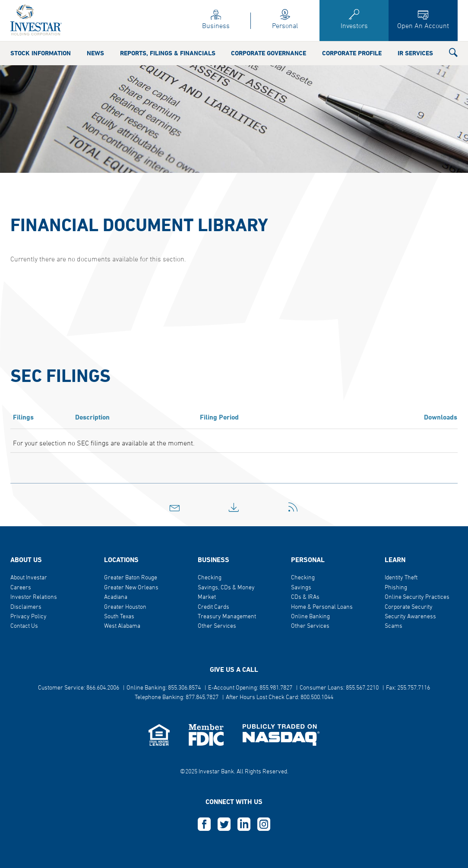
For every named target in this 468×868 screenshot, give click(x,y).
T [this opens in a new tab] (224, 824)
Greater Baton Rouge (131, 578)
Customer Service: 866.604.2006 (79, 688)
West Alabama (122, 626)
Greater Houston (125, 607)
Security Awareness (410, 617)
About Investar (29, 578)
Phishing (396, 588)
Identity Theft (401, 578)
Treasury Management (227, 617)
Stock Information (41, 54)
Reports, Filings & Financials (168, 54)
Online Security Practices (417, 597)
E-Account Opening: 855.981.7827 (250, 688)
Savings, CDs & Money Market (226, 593)
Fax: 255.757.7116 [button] (408, 688)
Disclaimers (26, 607)
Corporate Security (409, 607)
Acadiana (116, 597)
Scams (394, 626)
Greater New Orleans (131, 588)
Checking (210, 578)
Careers (21, 588)
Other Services (217, 626)
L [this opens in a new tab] (244, 824)
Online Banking (310, 617)
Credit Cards (213, 607)
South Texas (119, 617)
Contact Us (24, 626)
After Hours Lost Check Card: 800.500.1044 (280, 698)
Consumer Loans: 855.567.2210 (339, 688)
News (95, 54)
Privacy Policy (28, 617)
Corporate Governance (269, 54)
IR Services (415, 54)
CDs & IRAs (305, 597)
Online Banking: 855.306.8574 (164, 688)
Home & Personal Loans (322, 607)
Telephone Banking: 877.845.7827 (177, 698)
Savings (301, 588)
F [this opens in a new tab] (204, 824)
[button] (453, 54)
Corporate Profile (352, 54)
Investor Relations (34, 597)
